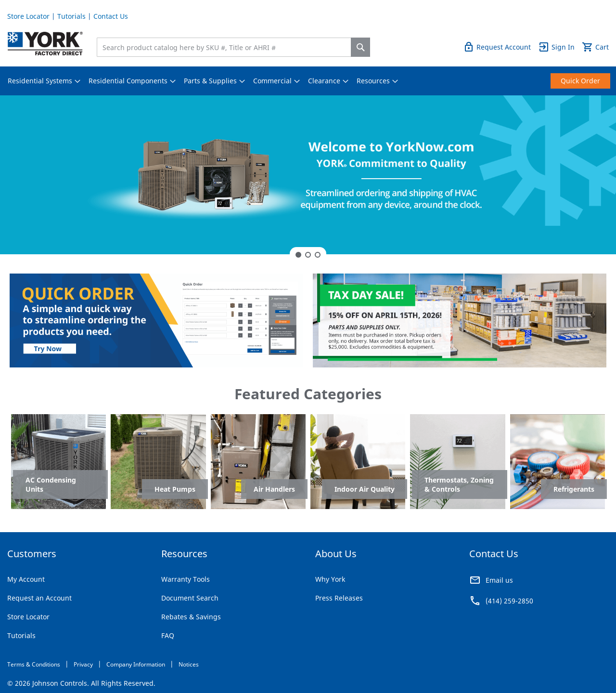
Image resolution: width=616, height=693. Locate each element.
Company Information (136, 664)
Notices (189, 664)
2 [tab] (308, 255)
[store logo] (45, 44)
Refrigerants (574, 489)
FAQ (168, 635)
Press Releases (339, 598)
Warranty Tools (186, 579)
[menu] (308, 81)
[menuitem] (40, 81)
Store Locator (28, 16)
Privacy (83, 664)
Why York (330, 579)
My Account (26, 579)
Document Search (190, 598)
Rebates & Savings (191, 617)
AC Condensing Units (51, 484)
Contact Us (111, 16)
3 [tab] (318, 255)
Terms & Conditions (34, 664)
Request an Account (39, 598)
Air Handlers (274, 489)
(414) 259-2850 (509, 601)
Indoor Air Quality (365, 489)
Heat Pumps (175, 489)
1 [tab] (298, 255)
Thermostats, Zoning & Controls (459, 484)
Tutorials (71, 16)
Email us (499, 580)
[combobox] (226, 47)
